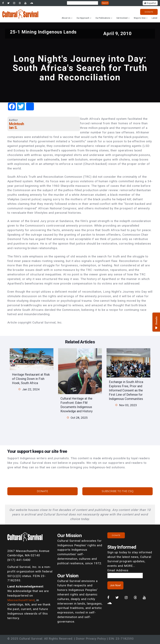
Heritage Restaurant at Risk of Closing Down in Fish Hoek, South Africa (31, 379)
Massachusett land (21, 600)
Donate (149, 12)
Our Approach (83, 18)
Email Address (118, 570)
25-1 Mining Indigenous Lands (43, 32)
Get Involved (122, 18)
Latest (155, 18)
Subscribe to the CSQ (118, 491)
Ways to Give (140, 18)
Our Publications (103, 18)
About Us (66, 18)
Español (150, 3)
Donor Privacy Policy (91, 639)
